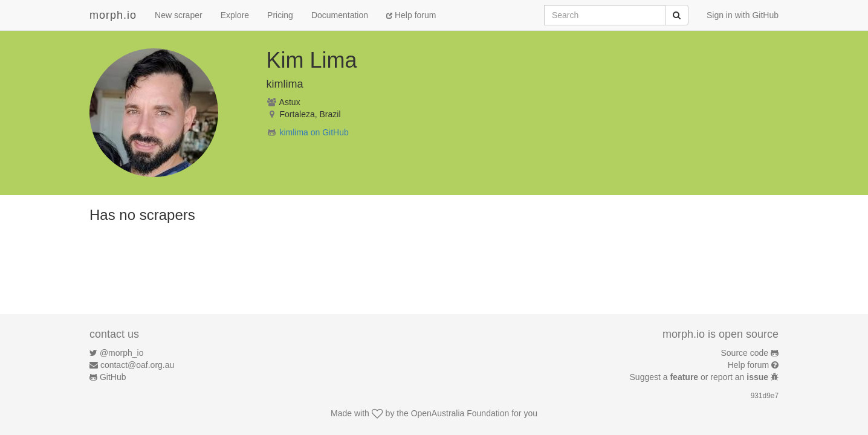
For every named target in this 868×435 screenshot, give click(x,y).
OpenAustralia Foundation (460, 413)
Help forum (411, 15)
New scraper (179, 15)
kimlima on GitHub (314, 132)
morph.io (113, 15)
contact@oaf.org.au (137, 365)
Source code (745, 353)
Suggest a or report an (700, 377)
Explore (235, 15)
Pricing (280, 15)
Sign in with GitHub (743, 15)
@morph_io (122, 353)
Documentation (340, 15)
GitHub (113, 377)
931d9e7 (765, 396)
